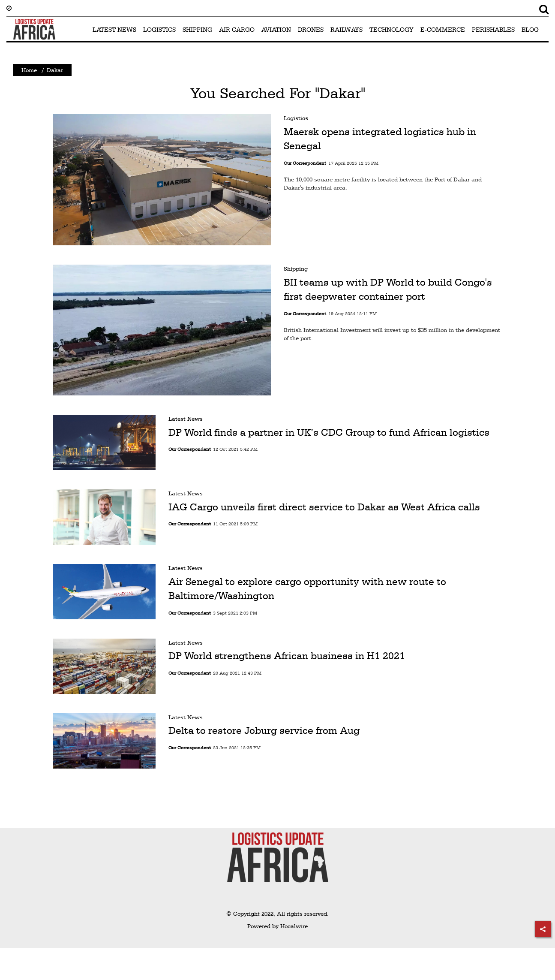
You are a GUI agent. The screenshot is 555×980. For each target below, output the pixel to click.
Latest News (186, 419)
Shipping (296, 268)
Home (29, 70)
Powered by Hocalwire (277, 926)
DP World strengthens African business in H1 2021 (287, 656)
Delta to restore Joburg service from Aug (264, 730)
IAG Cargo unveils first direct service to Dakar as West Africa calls (324, 507)
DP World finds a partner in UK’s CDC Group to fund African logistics (329, 432)
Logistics (296, 118)
